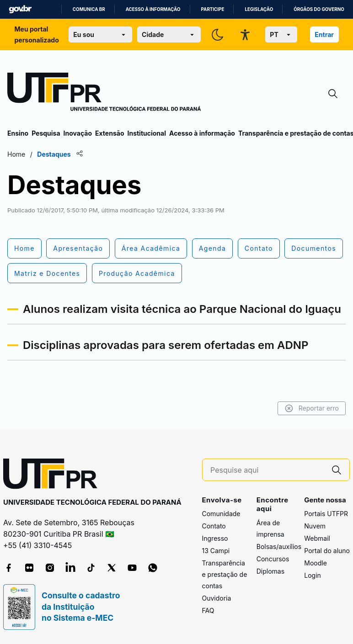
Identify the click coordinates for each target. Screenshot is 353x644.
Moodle (316, 563)
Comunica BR (89, 9)
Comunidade (221, 514)
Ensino (18, 133)
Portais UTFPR (326, 514)
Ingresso (215, 538)
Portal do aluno (327, 551)
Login (313, 575)
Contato (214, 526)
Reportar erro (312, 408)
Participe (213, 9)
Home (16, 154)
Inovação (78, 133)
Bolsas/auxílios (279, 546)
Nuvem (315, 526)
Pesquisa (46, 133)
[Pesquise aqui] (267, 470)
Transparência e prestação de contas (225, 574)
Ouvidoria (217, 598)
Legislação (259, 9)
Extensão (110, 133)
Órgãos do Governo (319, 9)
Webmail (317, 538)
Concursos (273, 559)
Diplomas (270, 571)
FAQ (208, 610)
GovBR (20, 9)
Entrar (324, 34)
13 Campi (216, 551)
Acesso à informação (153, 9)
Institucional (147, 133)
